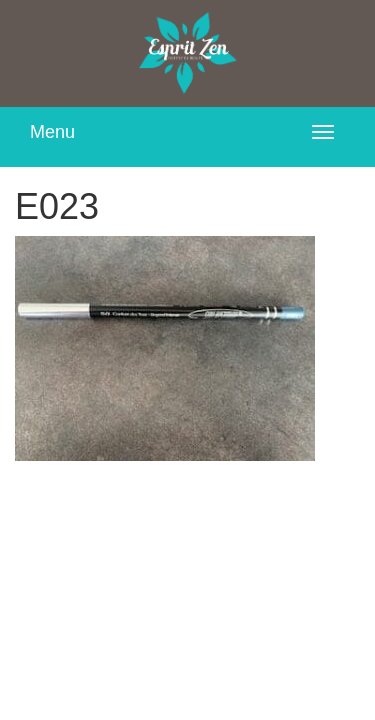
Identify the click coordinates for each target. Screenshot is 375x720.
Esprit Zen (188, 53)
